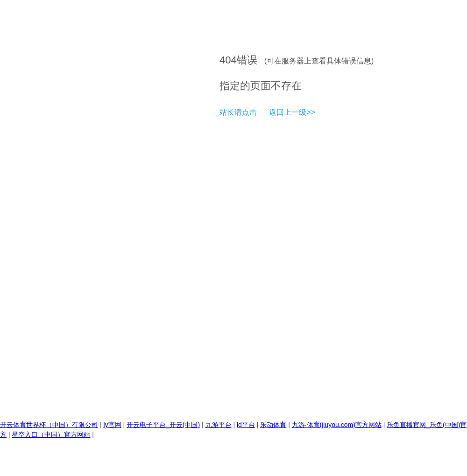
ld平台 (246, 425)
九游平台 (219, 425)
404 (228, 60)
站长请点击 (238, 112)
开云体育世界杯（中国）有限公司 (49, 425)
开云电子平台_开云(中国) (163, 425)
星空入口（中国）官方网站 (51, 434)
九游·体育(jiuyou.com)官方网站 (337, 425)
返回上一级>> (292, 112)
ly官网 (112, 425)
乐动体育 (273, 425)
